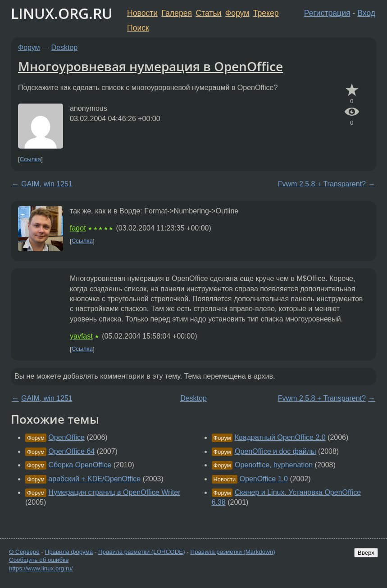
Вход (366, 13)
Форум (237, 13)
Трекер (266, 13)
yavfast (81, 336)
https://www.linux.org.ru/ (41, 568)
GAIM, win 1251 (47, 184)
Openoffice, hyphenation (274, 465)
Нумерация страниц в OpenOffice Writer (114, 492)
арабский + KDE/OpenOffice (94, 479)
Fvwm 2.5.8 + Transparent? (322, 184)
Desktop (65, 47)
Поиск (138, 28)
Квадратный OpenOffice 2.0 (280, 437)
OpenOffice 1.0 (264, 479)
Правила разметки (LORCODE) (142, 552)
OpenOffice (66, 437)
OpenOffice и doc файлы (275, 451)
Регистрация (327, 13)
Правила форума (69, 552)
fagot (78, 228)
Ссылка (30, 159)
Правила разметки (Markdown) (232, 552)
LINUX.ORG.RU (62, 13)
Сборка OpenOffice (80, 465)
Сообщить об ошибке (39, 560)
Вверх (366, 553)
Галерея (177, 13)
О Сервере (24, 552)
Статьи (208, 13)
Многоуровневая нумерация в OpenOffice (150, 66)
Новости (142, 13)
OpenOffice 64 (71, 451)
